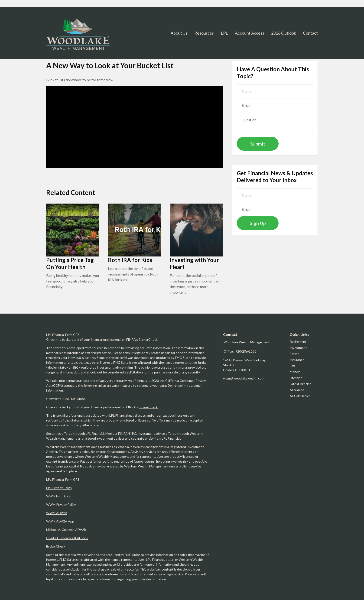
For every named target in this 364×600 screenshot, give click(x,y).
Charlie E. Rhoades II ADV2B (67, 538)
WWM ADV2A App (60, 521)
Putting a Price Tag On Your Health (70, 263)
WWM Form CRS (58, 496)
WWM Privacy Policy (61, 504)
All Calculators (300, 396)
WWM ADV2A (57, 513)
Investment (298, 348)
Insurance (297, 360)
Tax (292, 366)
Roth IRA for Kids (130, 260)
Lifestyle (296, 378)
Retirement (298, 342)
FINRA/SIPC (127, 433)
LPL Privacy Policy (59, 488)
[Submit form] (258, 144)
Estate (295, 354)
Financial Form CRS (66, 335)
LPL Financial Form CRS (63, 479)
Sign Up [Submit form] (258, 223)
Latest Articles (301, 384)
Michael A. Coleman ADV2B (66, 530)
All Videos (297, 390)
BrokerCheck (148, 339)
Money (295, 372)
